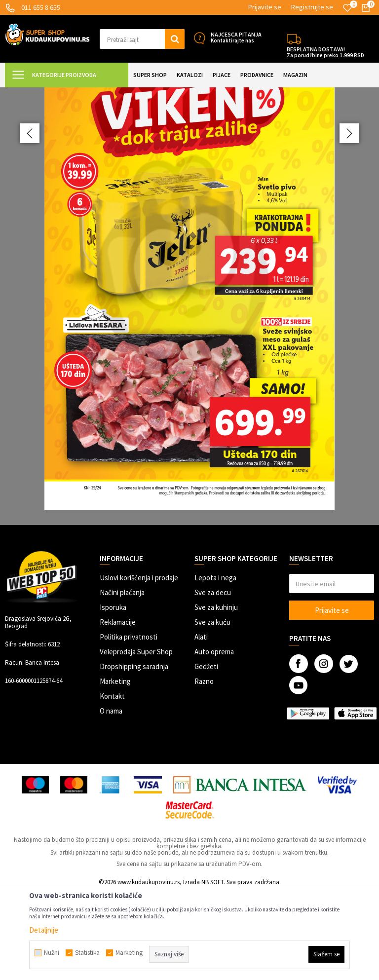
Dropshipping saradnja (134, 754)
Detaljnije (44, 930)
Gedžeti (206, 754)
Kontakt (112, 783)
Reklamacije (118, 709)
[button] (142, 39)
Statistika (87, 953)
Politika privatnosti (129, 724)
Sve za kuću (212, 709)
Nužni (52, 953)
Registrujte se (312, 7)
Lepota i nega (215, 665)
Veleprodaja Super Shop (136, 739)
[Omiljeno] (347, 8)
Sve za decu (213, 680)
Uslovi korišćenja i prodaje (139, 665)
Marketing (115, 769)
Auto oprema (214, 739)
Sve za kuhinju (216, 695)
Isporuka (113, 695)
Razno (204, 769)
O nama (111, 798)
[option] (189, 350)
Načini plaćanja (122, 680)
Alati (201, 724)
